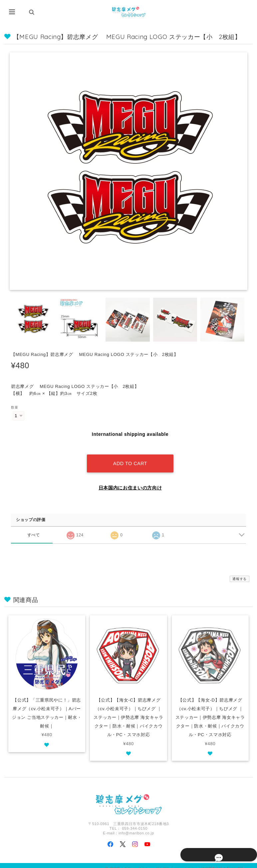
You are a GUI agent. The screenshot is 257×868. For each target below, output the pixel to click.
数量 (14, 407)
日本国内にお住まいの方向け (130, 481)
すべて (33, 528)
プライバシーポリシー (180, 862)
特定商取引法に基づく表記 (223, 862)
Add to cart (130, 457)
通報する (240, 573)
